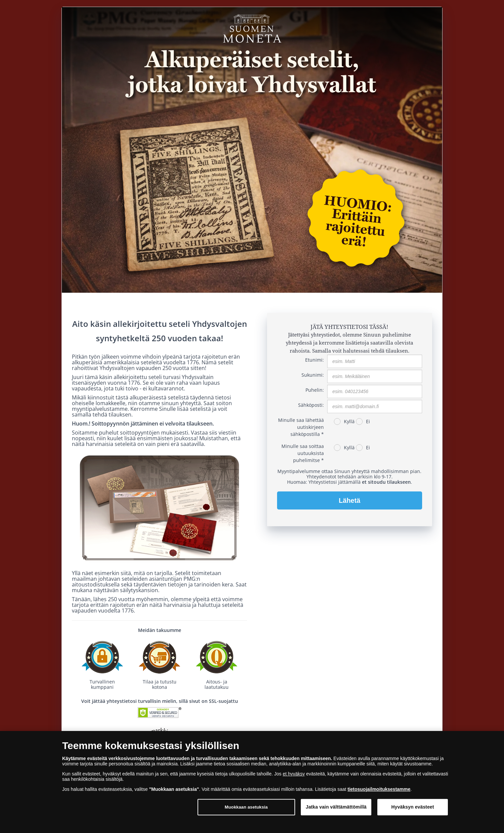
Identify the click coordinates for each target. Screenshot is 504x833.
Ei (368, 421)
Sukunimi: (313, 375)
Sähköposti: (311, 405)
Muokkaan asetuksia (246, 811)
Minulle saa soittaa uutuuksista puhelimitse (303, 453)
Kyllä (349, 421)
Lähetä (350, 500)
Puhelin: (315, 390)
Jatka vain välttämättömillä (336, 811)
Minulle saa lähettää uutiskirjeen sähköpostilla (301, 427)
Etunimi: (314, 360)
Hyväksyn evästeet (413, 811)
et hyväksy (294, 777)
